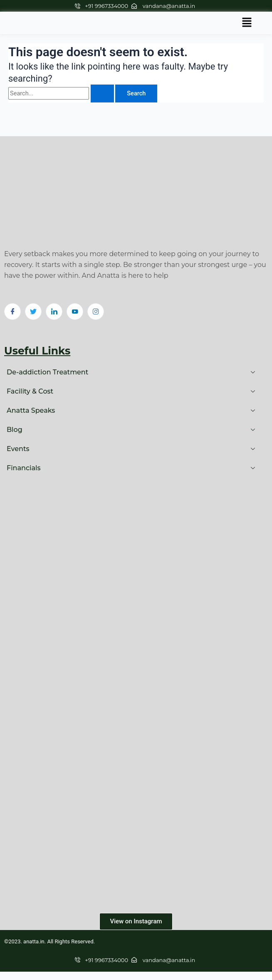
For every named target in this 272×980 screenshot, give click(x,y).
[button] (247, 23)
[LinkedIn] (54, 312)
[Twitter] (33, 312)
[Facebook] (12, 312)
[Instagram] (96, 312)
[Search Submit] (102, 94)
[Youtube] (75, 312)
